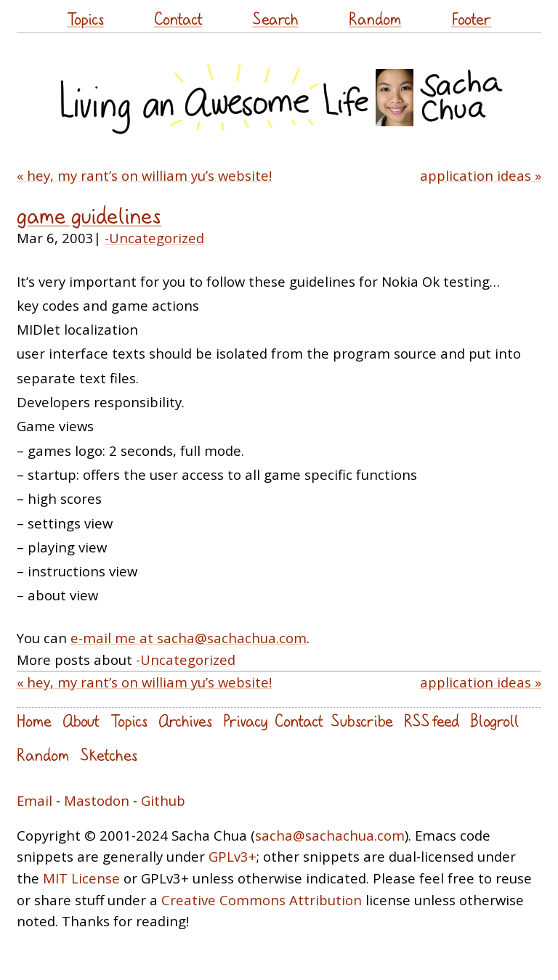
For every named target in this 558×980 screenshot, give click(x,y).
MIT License (81, 878)
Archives (185, 720)
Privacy (245, 720)
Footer (471, 19)
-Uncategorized (154, 238)
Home (34, 720)
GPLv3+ (232, 856)
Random (375, 19)
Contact (178, 19)
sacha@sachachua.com (330, 835)
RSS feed (432, 720)
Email (35, 800)
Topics (85, 19)
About (81, 720)
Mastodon (97, 800)
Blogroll (494, 720)
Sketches (109, 755)
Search (275, 19)
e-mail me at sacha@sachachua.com (189, 638)
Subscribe (362, 720)
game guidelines (89, 215)
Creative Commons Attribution (262, 900)
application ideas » (481, 175)
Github (163, 800)
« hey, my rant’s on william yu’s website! (144, 175)
